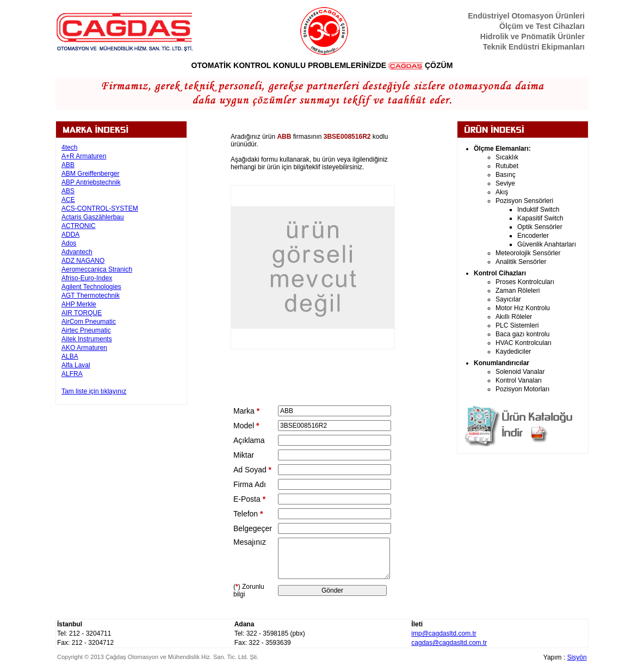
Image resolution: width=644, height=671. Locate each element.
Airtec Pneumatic (86, 330)
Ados (69, 243)
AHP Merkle (79, 304)
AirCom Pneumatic (89, 322)
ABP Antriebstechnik (91, 182)
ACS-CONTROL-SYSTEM (100, 208)
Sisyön (577, 657)
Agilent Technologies (91, 287)
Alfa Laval (76, 365)
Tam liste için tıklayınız (94, 391)
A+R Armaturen (84, 156)
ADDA (70, 235)
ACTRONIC (79, 226)
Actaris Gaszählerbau (93, 217)
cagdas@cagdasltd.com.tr (449, 643)
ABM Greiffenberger (91, 174)
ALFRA (72, 374)
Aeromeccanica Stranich (97, 269)
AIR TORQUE (82, 313)
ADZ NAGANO (83, 261)
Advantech (77, 252)
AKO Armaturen (84, 348)
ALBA (70, 356)
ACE (68, 200)
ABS (68, 191)
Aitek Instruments (87, 339)
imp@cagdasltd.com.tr (444, 633)
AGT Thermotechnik (91, 296)
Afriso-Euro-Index (87, 278)
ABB (68, 165)
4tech (69, 147)
